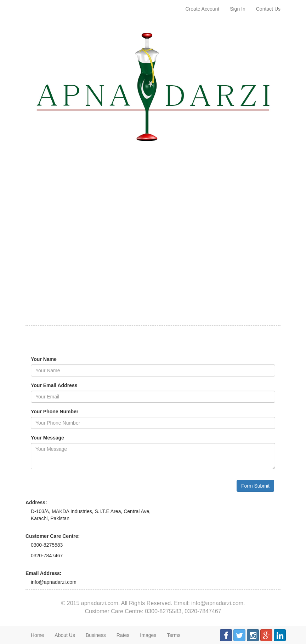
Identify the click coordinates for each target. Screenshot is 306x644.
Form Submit (255, 486)
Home (37, 635)
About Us (65, 635)
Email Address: (43, 573)
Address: (36, 502)
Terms (174, 635)
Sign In (238, 9)
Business (96, 635)
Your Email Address (54, 385)
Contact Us (268, 9)
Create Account (202, 9)
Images (148, 635)
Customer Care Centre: (53, 536)
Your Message (47, 438)
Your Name (44, 359)
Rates (123, 635)
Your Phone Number (55, 412)
